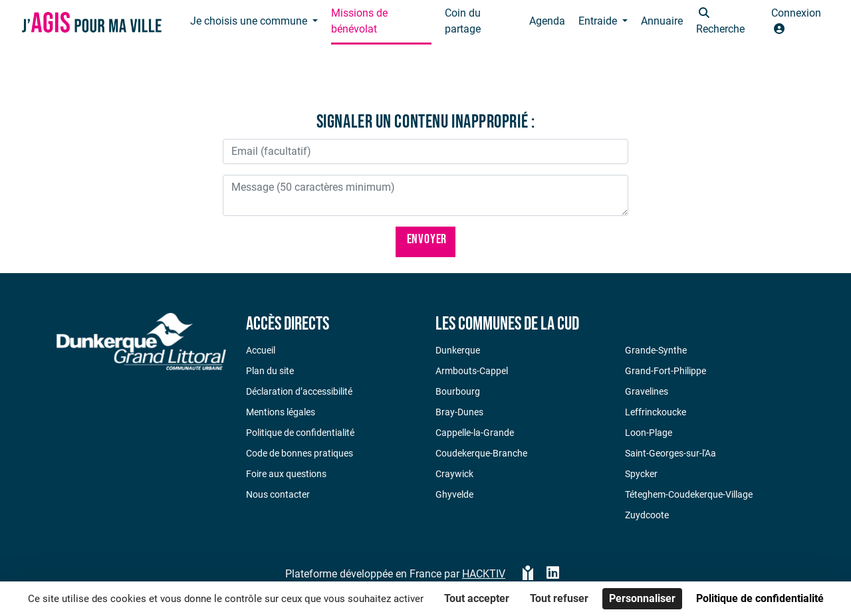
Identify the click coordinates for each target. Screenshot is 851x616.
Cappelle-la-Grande (475, 433)
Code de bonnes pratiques (300, 453)
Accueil (261, 350)
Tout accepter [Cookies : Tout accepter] (477, 598)
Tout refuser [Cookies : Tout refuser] (559, 598)
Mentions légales (281, 412)
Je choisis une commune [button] (250, 21)
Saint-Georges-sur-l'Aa (670, 453)
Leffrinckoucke (656, 412)
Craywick (454, 474)
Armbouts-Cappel (472, 371)
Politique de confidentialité (300, 433)
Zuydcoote (647, 515)
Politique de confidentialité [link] (760, 598)
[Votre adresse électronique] (425, 152)
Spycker (641, 474)
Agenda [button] (547, 21)
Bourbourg (458, 391)
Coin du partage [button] (463, 21)
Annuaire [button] (662, 21)
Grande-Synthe (656, 350)
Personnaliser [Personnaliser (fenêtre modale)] (642, 598)
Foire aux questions (286, 474)
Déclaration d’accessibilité (299, 391)
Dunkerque (458, 350)
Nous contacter (278, 494)
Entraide (599, 21)
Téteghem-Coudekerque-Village (689, 494)
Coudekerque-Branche (481, 453)
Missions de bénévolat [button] (359, 21)
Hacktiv (484, 574)
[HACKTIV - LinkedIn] (553, 574)
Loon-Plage (649, 433)
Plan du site (270, 371)
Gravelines (647, 391)
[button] (727, 22)
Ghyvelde (454, 494)
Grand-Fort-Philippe (666, 371)
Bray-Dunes (459, 412)
